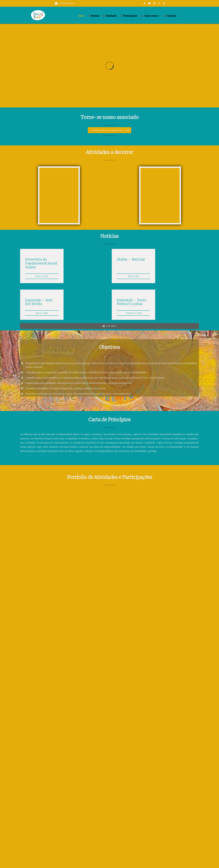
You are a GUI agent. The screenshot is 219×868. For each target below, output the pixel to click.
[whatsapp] (159, 3)
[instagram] (154, 3)
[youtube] (149, 3)
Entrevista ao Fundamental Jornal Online (41, 263)
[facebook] (144, 3)
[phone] (164, 3)
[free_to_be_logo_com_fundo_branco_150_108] (38, 11)
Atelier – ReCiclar (131, 259)
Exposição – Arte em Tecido (39, 302)
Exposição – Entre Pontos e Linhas (131, 302)
